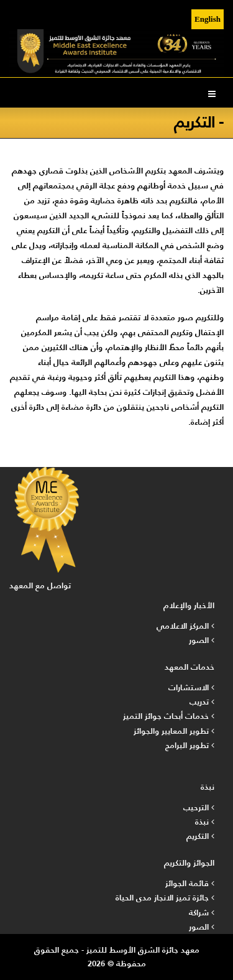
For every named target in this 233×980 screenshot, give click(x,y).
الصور (202, 640)
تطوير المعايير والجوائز (174, 731)
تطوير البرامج (190, 745)
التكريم (200, 836)
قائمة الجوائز (190, 883)
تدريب (202, 702)
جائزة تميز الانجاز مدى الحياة (165, 898)
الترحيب (199, 807)
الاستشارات (191, 687)
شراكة (202, 913)
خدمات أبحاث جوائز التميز (169, 716)
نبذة (205, 822)
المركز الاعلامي (185, 626)
